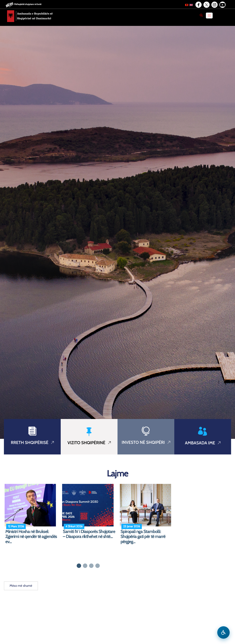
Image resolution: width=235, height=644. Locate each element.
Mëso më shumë (21, 586)
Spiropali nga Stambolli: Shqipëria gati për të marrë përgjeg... (143, 537)
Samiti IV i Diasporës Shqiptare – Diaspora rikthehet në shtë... (89, 534)
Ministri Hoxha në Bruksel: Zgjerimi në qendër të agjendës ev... (31, 537)
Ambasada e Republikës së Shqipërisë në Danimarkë (35, 16)
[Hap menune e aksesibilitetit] (223, 632)
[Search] (201, 15)
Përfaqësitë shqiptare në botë (28, 4)
